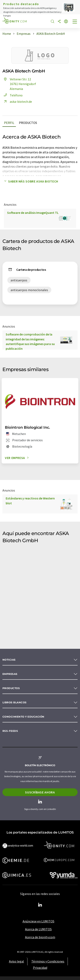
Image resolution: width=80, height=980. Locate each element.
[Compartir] (59, 22)
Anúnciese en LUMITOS (38, 921)
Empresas (10, 674)
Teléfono (13, 95)
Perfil (9, 123)
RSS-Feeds (10, 731)
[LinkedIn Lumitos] (40, 905)
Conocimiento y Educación (23, 717)
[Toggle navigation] (75, 22)
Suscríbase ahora (40, 792)
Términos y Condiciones (48, 961)
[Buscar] (53, 22)
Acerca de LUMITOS (38, 929)
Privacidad (40, 968)
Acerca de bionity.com (40, 937)
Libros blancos (15, 702)
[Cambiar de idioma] (66, 22)
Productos (28, 123)
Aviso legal (16, 961)
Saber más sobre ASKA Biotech (30, 181)
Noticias (9, 660)
